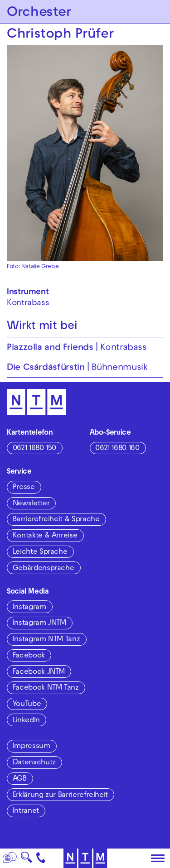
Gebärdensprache (44, 569)
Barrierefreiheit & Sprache (56, 520)
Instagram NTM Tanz (46, 640)
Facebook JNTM (39, 672)
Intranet (26, 811)
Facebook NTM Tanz (46, 688)
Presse (24, 488)
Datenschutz (34, 763)
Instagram (29, 608)
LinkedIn (26, 721)
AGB (20, 779)
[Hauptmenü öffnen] (158, 858)
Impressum (32, 747)
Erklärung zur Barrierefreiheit (60, 796)
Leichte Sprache (40, 552)
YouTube (27, 705)
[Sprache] (10, 858)
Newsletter (31, 504)
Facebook (29, 656)
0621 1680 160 (117, 449)
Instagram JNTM (39, 623)
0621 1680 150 (34, 449)
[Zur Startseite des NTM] (85, 858)
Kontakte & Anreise (45, 536)
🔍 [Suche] (26, 860)
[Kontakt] (41, 858)
